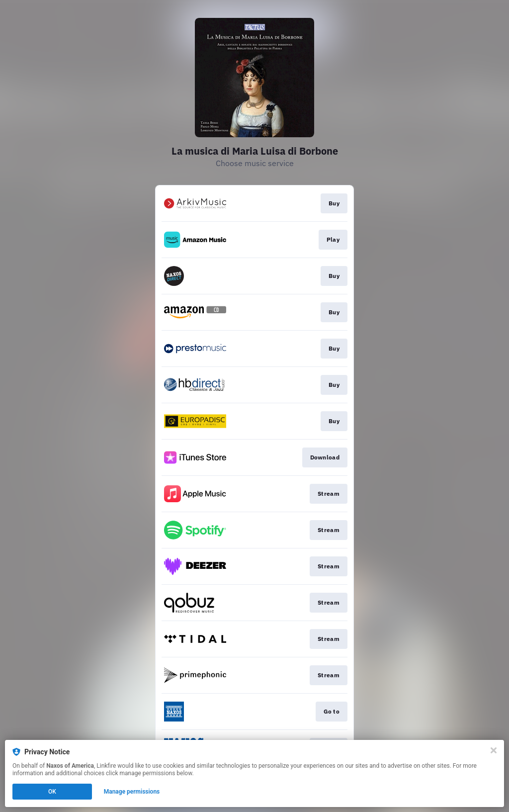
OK (52, 792)
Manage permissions (132, 792)
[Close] (494, 750)
